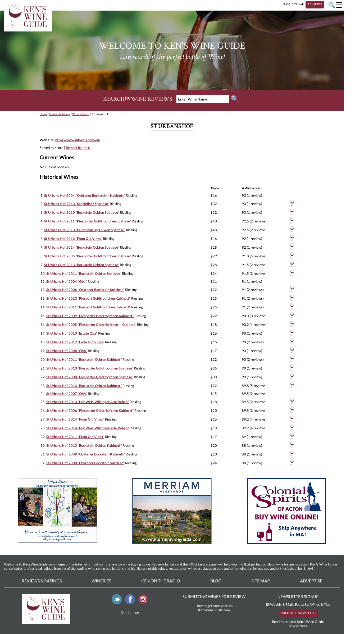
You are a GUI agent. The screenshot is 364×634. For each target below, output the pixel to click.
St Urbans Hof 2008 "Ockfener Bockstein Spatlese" (85, 463)
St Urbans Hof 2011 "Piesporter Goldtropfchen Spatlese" (88, 221)
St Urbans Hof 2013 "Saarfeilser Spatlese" (77, 204)
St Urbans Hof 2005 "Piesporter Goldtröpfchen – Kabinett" (91, 325)
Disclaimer (130, 612)
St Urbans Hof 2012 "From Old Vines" (75, 342)
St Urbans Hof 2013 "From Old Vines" (73, 239)
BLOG (287, 4)
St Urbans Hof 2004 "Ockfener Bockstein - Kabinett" (85, 195)
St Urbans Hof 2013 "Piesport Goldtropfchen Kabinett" (88, 298)
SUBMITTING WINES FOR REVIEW (214, 596)
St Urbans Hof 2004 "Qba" (67, 281)
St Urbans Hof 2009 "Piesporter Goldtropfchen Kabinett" (90, 316)
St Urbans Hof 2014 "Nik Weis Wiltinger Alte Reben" (88, 428)
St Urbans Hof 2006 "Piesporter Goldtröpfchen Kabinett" (90, 410)
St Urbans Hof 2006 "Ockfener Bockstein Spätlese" (85, 290)
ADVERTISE (315, 4)
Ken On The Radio (161, 581)
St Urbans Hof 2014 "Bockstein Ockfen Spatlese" (82, 247)
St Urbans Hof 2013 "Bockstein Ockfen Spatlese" (82, 265)
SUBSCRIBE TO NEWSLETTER (299, 613)
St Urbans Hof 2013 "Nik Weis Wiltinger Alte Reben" (88, 402)
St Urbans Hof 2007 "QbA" (67, 394)
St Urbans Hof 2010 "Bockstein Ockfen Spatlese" (82, 212)
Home (43, 114)
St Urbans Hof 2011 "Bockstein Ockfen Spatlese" (84, 273)
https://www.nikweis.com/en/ (78, 140)
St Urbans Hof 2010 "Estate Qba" (72, 333)
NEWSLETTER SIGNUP (298, 596)
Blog (216, 581)
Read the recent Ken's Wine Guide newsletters (298, 624)
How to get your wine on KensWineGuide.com (214, 608)
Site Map (261, 581)
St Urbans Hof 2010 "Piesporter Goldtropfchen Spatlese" (90, 368)
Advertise (311, 581)
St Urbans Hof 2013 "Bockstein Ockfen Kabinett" (84, 386)
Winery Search (81, 114)
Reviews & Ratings (60, 114)
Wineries (101, 581)
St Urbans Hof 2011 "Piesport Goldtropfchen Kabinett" (88, 307)
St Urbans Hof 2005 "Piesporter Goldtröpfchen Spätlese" (88, 256)
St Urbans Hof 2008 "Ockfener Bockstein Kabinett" (86, 454)
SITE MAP (298, 4)
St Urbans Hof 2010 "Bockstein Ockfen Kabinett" (84, 445)
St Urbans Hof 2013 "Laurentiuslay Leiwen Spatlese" (85, 230)
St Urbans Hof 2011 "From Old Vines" (75, 437)
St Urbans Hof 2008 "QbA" (67, 351)
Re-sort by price (78, 148)
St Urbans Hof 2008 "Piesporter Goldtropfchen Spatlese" (90, 377)
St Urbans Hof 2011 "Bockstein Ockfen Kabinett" (84, 359)
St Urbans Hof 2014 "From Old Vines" (75, 419)
